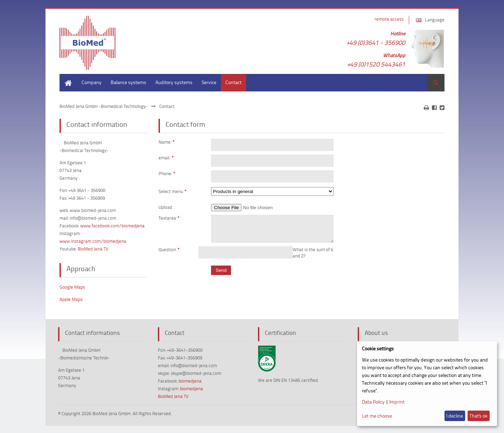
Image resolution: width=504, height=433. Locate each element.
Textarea (169, 218)
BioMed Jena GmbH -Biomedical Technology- (104, 106)
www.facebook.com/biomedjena (112, 226)
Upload (165, 207)
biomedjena (190, 381)
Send (221, 274)
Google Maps (72, 287)
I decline (455, 416)
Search (436, 83)
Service (209, 82)
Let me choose (377, 416)
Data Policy (373, 402)
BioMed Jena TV (93, 249)
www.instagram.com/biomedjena (93, 241)
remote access (389, 19)
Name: (167, 142)
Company (92, 82)
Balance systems (128, 82)
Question (169, 254)
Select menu (173, 191)
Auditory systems (174, 82)
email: (166, 158)
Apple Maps (71, 299)
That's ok (478, 416)
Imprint (397, 402)
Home (66, 77)
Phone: (167, 173)
